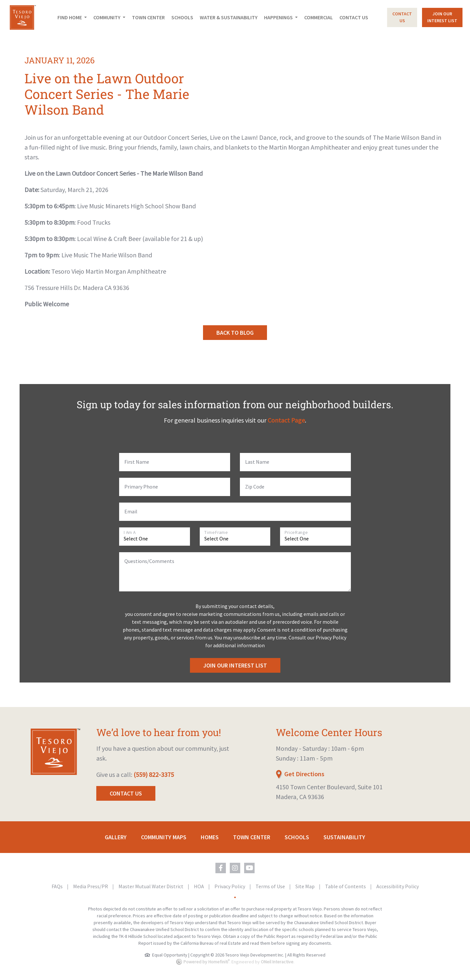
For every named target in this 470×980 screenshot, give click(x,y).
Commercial (319, 17)
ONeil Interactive (277, 962)
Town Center (148, 17)
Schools (182, 17)
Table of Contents (346, 886)
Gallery (116, 837)
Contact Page (286, 420)
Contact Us (354, 17)
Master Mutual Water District (151, 886)
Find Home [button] (70, 17)
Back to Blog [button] (235, 333)
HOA (199, 886)
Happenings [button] (279, 17)
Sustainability (344, 837)
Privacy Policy (230, 886)
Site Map (305, 886)
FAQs (58, 886)
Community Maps (164, 837)
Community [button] (107, 17)
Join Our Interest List (235, 665)
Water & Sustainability (229, 17)
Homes (210, 837)
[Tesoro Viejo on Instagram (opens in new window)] (235, 868)
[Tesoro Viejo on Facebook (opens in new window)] (221, 868)
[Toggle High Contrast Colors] (235, 897)
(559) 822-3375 (154, 774)
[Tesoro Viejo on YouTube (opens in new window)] (249, 868)
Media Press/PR (91, 886)
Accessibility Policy (398, 886)
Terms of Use (271, 886)
